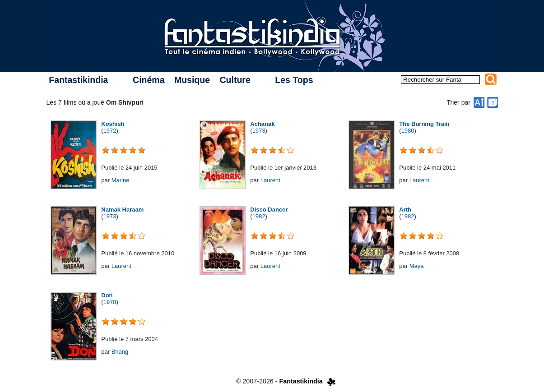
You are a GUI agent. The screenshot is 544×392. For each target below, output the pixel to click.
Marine (121, 180)
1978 (110, 302)
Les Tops (294, 80)
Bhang (120, 352)
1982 (259, 216)
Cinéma (149, 80)
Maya (417, 266)
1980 (408, 131)
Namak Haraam (122, 210)
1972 (110, 131)
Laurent (270, 180)
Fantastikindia (78, 80)
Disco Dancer (269, 210)
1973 (259, 131)
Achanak (262, 124)
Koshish (113, 124)
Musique (192, 80)
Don (107, 295)
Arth (405, 210)
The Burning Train (424, 124)
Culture (235, 80)
